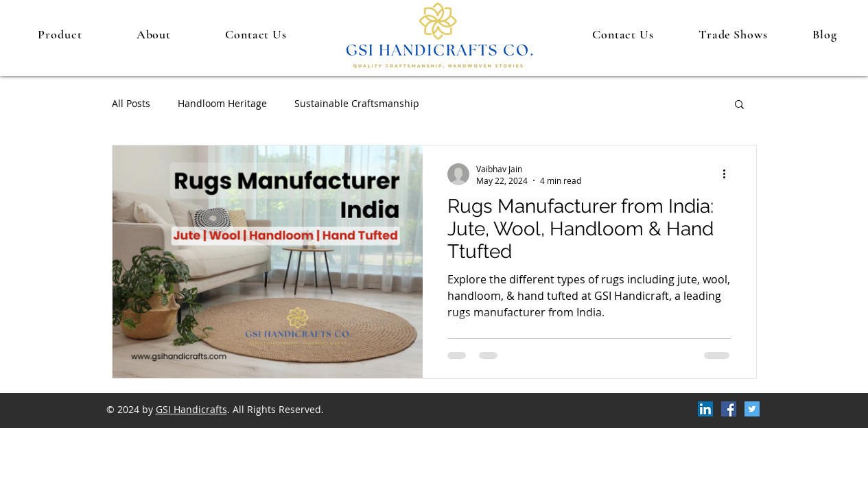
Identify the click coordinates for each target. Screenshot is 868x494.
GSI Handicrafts (191, 409)
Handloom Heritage (222, 103)
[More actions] (729, 174)
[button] (739, 105)
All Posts (131, 103)
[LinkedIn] (705, 409)
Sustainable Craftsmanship (357, 103)
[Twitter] (752, 409)
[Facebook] (729, 409)
